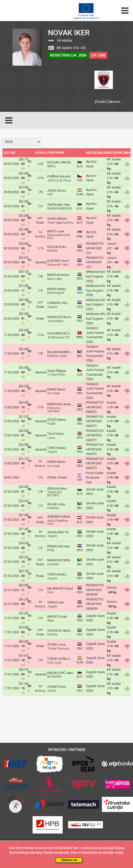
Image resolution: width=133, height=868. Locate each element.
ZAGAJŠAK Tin (58, 532)
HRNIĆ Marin (56, 389)
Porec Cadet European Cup (95, 478)
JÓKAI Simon (57, 191)
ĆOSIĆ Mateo (57, 420)
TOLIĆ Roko (56, 434)
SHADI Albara (57, 219)
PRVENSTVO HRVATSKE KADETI (95, 407)
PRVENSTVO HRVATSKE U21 (95, 248)
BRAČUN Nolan (58, 275)
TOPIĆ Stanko (57, 448)
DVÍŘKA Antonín (59, 176)
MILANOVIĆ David (60, 588)
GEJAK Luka (56, 504)
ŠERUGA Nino (57, 489)
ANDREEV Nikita (59, 517)
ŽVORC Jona (56, 644)
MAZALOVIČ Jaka (60, 673)
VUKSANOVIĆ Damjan (63, 333)
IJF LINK (98, 55)
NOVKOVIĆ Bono (59, 317)
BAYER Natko (57, 289)
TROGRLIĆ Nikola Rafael (65, 631)
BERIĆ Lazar (56, 231)
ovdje (119, 853)
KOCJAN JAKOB (59, 162)
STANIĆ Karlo (57, 687)
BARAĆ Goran (57, 616)
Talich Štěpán (57, 371)
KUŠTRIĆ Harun (58, 261)
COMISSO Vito (57, 303)
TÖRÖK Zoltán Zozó (62, 659)
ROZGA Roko (57, 247)
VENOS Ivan (56, 602)
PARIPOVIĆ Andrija (60, 404)
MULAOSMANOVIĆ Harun (66, 352)
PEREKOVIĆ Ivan (59, 546)
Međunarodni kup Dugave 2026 (96, 276)
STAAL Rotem (57, 477)
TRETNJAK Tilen (59, 205)
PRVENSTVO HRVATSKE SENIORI (95, 590)
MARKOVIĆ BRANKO (62, 560)
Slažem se (69, 860)
